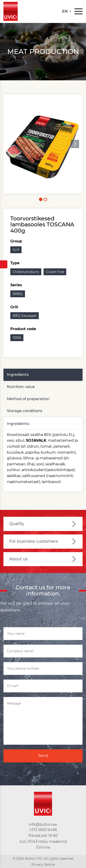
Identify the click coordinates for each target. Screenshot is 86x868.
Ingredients (18, 375)
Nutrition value (21, 387)
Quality (17, 524)
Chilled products (26, 272)
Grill (16, 250)
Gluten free (55, 272)
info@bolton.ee (43, 824)
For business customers (34, 541)
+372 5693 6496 (43, 830)
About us (18, 559)
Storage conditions (25, 411)
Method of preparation (28, 399)
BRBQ (18, 294)
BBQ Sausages (25, 316)
